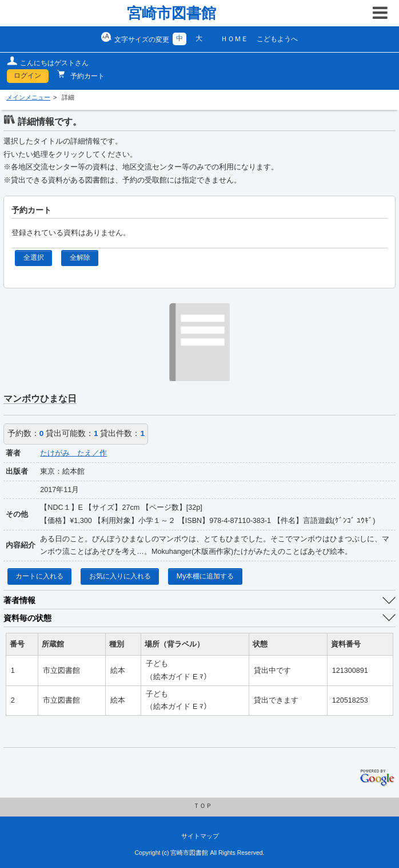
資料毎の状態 (27, 618)
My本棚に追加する (206, 576)
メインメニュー (28, 97)
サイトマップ (200, 836)
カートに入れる (39, 576)
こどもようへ (277, 39)
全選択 (34, 257)
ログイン (27, 76)
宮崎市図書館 (171, 13)
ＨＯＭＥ (234, 39)
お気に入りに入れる (120, 576)
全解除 (80, 257)
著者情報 (19, 600)
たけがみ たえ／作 (73, 453)
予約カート (87, 76)
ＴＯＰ (203, 806)
